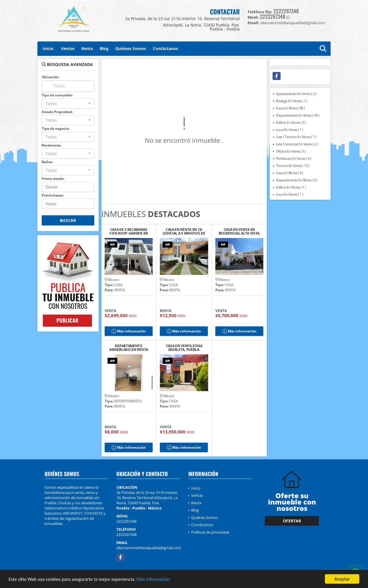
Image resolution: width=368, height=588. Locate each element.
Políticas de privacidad (210, 532)
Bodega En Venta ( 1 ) (292, 101)
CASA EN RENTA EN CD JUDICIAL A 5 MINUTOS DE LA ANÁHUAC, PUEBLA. (184, 231)
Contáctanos (165, 48)
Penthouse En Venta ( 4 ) (294, 158)
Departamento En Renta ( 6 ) (297, 180)
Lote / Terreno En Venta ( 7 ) (296, 137)
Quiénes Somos (131, 48)
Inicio (48, 48)
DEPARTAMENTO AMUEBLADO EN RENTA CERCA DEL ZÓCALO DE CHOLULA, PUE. (129, 348)
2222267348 (286, 11)
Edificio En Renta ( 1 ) (291, 187)
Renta (87, 48)
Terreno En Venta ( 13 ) (293, 166)
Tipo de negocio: (55, 129)
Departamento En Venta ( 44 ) (298, 115)
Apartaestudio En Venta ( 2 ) (296, 94)
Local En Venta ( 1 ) (290, 130)
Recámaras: (51, 145)
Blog (104, 48)
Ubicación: (51, 77)
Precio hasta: (53, 195)
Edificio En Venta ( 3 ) (291, 122)
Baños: (47, 162)
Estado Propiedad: (57, 112)
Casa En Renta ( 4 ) (290, 173)
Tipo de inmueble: (57, 95)
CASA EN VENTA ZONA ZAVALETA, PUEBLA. (184, 348)
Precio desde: (53, 179)
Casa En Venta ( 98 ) (291, 108)
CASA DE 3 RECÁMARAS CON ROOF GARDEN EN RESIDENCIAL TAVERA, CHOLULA (129, 231)
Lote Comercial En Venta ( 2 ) (297, 144)
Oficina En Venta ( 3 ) (291, 151)
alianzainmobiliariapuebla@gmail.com (149, 548)
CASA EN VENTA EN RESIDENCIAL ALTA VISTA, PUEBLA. (239, 231)
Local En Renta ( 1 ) (290, 194)
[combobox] (68, 103)
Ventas (68, 48)
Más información (153, 580)
